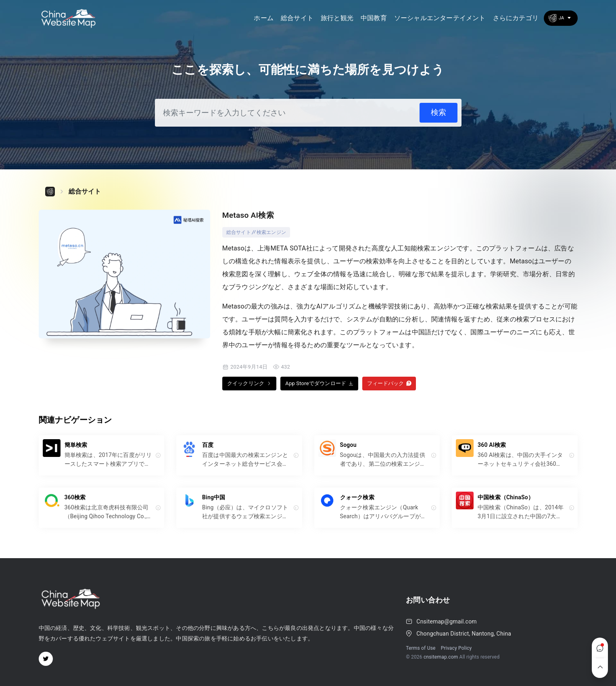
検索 (439, 112)
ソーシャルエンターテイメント (440, 18)
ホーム (264, 18)
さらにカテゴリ (516, 18)
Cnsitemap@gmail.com (446, 621)
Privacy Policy (456, 648)
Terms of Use (421, 648)
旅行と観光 (337, 18)
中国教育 (374, 18)
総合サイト (297, 18)
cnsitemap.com (441, 657)
